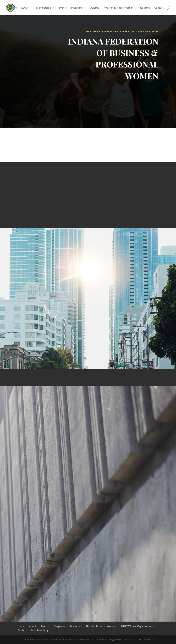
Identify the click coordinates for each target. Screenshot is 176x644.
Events (63, 8)
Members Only (40, 630)
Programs (77, 8)
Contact (159, 8)
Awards (95, 8)
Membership (44, 8)
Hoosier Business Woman (118, 8)
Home (13, 8)
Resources (144, 8)
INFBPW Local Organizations (137, 626)
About (25, 8)
